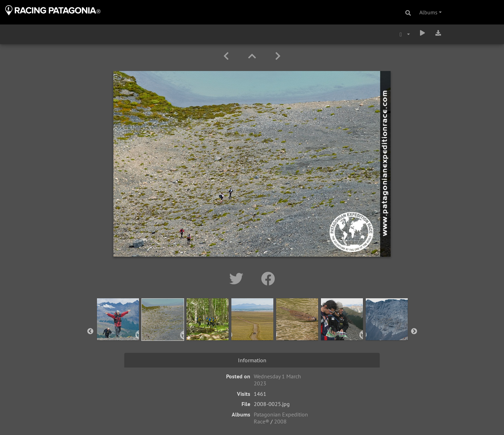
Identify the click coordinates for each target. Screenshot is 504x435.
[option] (118, 330)
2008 (280, 421)
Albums (428, 12)
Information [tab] (252, 360)
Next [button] (414, 331)
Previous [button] (90, 331)
